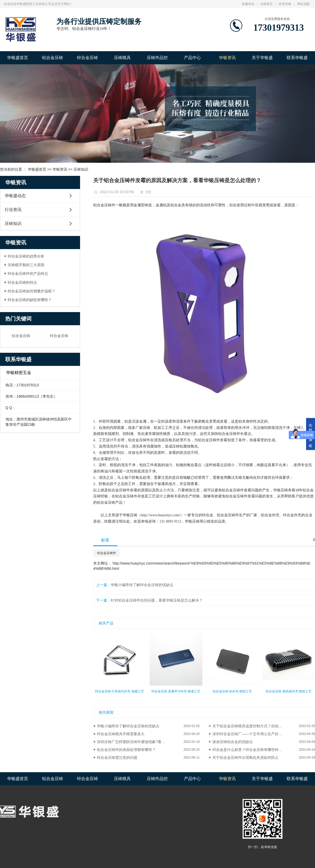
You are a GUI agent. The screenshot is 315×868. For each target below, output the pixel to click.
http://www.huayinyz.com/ (161, 515)
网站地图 (303, 4)
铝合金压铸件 (107, 553)
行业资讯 (13, 210)
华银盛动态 (15, 196)
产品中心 (192, 58)
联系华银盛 (297, 58)
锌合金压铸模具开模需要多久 (121, 734)
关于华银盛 (262, 58)
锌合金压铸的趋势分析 (26, 256)
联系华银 (285, 4)
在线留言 (266, 4)
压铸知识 (81, 169)
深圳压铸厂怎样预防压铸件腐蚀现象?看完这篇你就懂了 (142, 742)
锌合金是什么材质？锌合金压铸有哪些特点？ (249, 750)
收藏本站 (248, 4)
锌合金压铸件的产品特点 (28, 273)
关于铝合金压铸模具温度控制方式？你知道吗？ (251, 726)
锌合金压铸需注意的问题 (117, 757)
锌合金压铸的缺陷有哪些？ (30, 300)
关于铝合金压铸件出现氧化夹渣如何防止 (245, 757)
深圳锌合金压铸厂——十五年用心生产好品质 (249, 734)
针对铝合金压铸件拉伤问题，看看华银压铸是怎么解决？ (157, 600)
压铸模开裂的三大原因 (26, 265)
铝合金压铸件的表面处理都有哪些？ (126, 750)
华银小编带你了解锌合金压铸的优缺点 (142, 585)
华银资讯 (227, 58)
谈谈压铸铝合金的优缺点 (233, 742)
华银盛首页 (18, 58)
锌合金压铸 (87, 58)
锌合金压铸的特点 (22, 282)
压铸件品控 (157, 58)
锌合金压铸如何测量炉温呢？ (31, 291)
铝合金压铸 (52, 58)
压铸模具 (122, 58)
